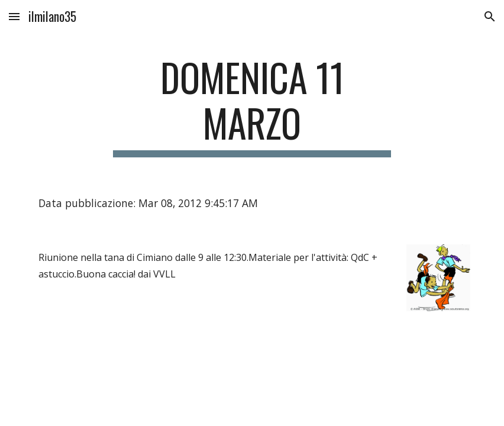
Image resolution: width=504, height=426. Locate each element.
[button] (14, 16)
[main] (252, 106)
